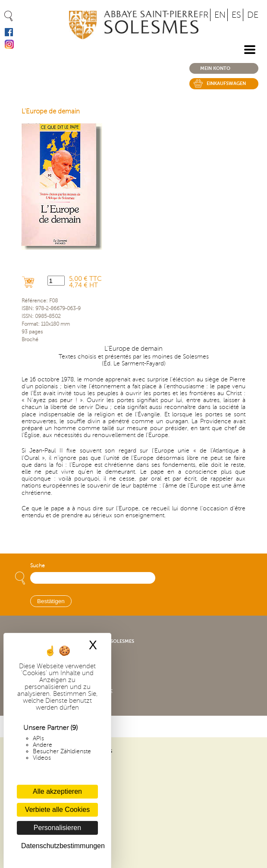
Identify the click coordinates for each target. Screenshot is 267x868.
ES (236, 15)
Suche (38, 566)
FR (204, 15)
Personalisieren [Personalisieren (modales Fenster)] (57, 828)
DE (253, 15)
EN (220, 15)
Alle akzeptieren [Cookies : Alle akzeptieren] (57, 791)
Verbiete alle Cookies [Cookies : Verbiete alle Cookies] (57, 810)
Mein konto (215, 68)
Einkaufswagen (226, 83)
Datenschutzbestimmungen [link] (60, 846)
